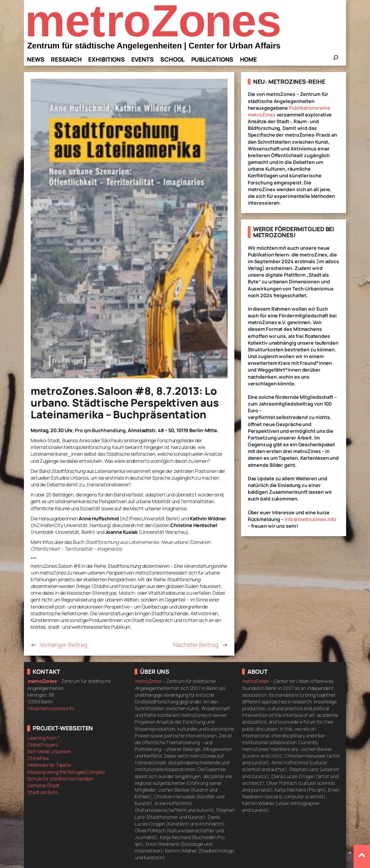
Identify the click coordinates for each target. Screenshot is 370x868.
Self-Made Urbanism (49, 751)
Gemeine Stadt (43, 785)
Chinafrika (38, 758)
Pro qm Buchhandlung (100, 430)
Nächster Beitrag (196, 645)
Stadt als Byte (43, 792)
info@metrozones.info (310, 519)
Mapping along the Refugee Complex (66, 772)
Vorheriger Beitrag (63, 645)
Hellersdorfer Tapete (49, 765)
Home (249, 59)
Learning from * (43, 738)
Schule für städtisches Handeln (60, 779)
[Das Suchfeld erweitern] (336, 60)
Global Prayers (43, 745)
